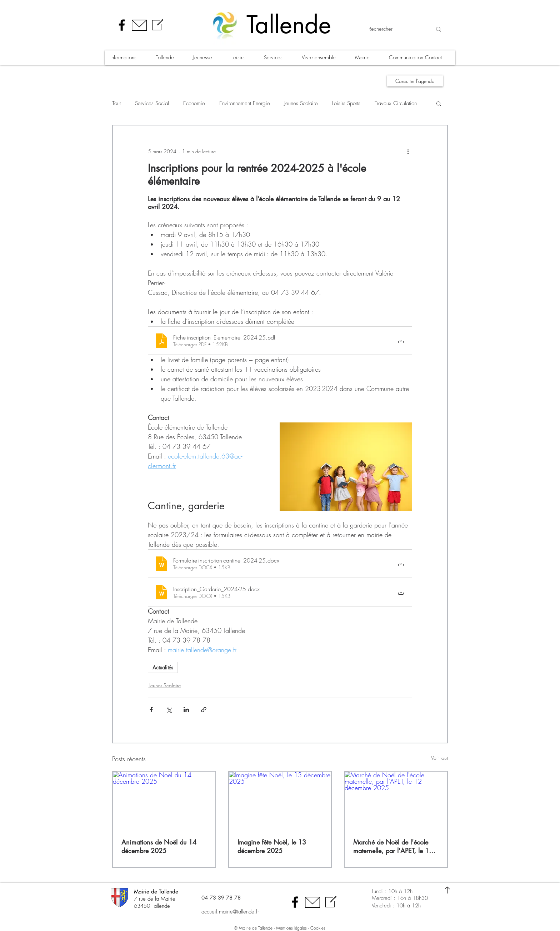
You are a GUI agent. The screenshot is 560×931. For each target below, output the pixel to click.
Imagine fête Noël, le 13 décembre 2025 (272, 846)
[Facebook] (122, 25)
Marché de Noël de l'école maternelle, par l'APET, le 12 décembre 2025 (393, 846)
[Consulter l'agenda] (415, 81)
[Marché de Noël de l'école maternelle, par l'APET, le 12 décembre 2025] (396, 800)
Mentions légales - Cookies (301, 928)
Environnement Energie (245, 103)
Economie (194, 103)
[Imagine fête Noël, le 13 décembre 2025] (280, 800)
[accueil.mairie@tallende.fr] (239, 912)
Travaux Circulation (396, 103)
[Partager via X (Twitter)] (169, 710)
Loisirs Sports (346, 103)
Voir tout (439, 758)
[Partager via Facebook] (151, 710)
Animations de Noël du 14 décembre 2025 (159, 846)
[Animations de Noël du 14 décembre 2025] (164, 800)
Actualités (163, 667)
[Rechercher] (395, 29)
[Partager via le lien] (204, 710)
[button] (127, 58)
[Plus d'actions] (408, 151)
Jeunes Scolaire (301, 103)
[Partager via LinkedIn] (186, 710)
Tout (116, 103)
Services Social (152, 103)
